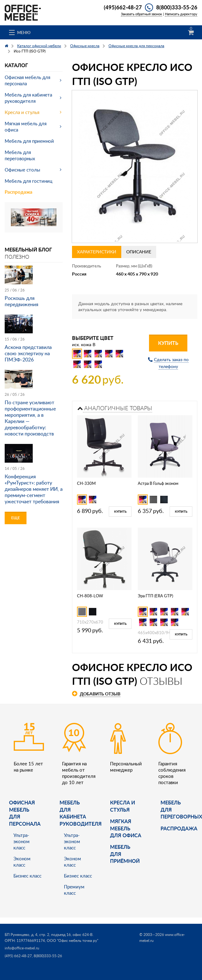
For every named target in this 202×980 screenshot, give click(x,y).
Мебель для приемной (29, 141)
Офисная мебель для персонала (27, 80)
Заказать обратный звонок (142, 14)
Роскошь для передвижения (22, 301)
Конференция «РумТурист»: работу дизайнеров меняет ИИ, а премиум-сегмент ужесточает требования (34, 489)
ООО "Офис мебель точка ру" (72, 940)
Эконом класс (22, 862)
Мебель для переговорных (20, 155)
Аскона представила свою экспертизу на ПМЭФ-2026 (28, 353)
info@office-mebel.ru (22, 948)
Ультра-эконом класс (22, 841)
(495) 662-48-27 (18, 956)
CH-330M (86, 483)
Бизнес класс (27, 876)
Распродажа (19, 192)
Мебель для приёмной (125, 854)
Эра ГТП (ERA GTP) (155, 596)
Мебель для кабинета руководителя (28, 98)
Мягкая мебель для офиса (26, 127)
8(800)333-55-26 (177, 7)
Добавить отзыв (100, 694)
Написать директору (181, 14)
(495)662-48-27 (123, 7)
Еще (16, 518)
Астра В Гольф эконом (158, 483)
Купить (168, 343)
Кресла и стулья (22, 112)
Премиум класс (74, 890)
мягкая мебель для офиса (126, 828)
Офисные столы (22, 170)
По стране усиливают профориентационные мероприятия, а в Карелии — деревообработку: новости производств (30, 418)
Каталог (16, 65)
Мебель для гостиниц (29, 181)
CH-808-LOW (90, 596)
